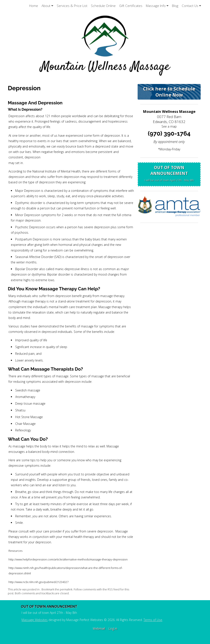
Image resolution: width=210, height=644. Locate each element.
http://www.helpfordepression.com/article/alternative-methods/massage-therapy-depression (68, 559)
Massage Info (157, 6)
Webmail (99, 628)
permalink (66, 589)
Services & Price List (72, 6)
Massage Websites (35, 620)
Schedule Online (103, 6)
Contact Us (191, 6)
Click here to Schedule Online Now (169, 92)
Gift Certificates (131, 6)
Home (34, 6)
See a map (169, 126)
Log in (113, 628)
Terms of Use (153, 620)
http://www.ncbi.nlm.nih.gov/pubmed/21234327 (38, 582)
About (47, 6)
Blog (175, 6)
